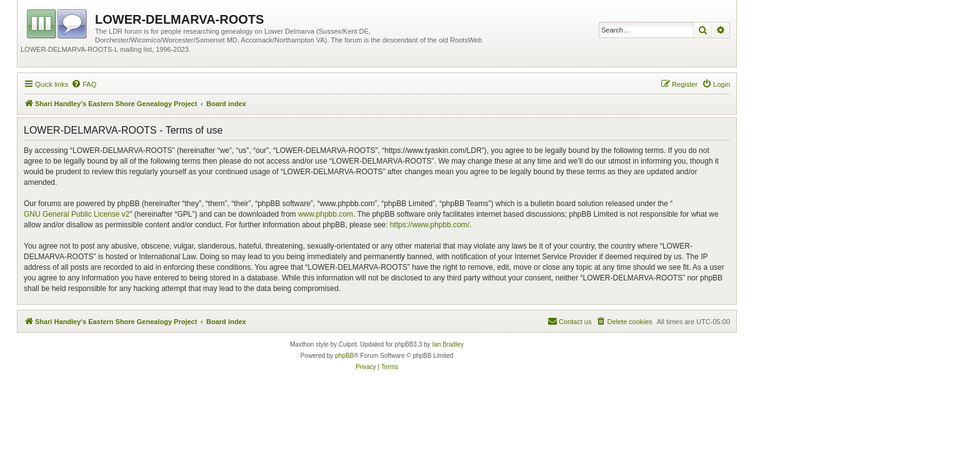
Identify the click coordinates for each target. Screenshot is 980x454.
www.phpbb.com (326, 214)
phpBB (344, 356)
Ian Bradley (448, 344)
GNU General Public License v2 (77, 214)
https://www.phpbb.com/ (430, 225)
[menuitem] (84, 84)
